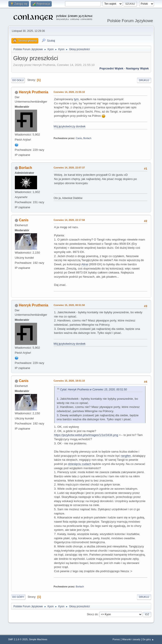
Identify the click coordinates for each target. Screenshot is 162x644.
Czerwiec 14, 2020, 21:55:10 (69, 92)
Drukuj (144, 80)
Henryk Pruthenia (34, 92)
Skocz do (92, 614)
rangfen (126, 456)
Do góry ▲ (148, 639)
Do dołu (18, 80)
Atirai (85, 264)
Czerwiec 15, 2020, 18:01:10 (69, 381)
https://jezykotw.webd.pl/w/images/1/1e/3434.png (86, 435)
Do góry (18, 597)
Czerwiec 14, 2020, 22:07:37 (69, 168)
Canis (79, 138)
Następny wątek (137, 68)
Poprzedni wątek (111, 68)
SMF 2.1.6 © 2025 (18, 639)
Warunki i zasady (131, 639)
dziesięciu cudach (80, 464)
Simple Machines (38, 639)
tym (76, 99)
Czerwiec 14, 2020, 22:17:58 (69, 220)
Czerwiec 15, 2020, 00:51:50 (69, 305)
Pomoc (116, 639)
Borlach (87, 138)
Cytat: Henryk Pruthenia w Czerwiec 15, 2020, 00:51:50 (94, 390)
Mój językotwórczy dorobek (70, 126)
